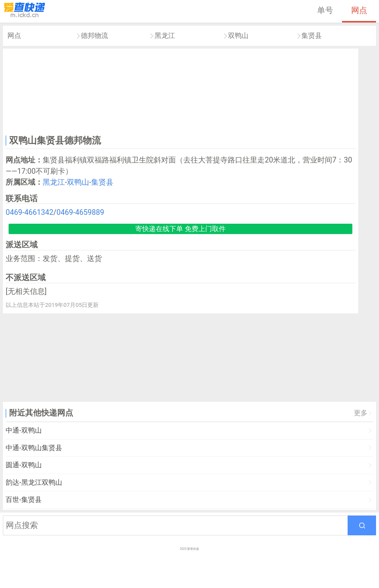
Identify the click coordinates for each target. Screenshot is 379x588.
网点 (359, 10)
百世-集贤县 (24, 500)
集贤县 (312, 36)
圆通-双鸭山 (24, 465)
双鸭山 (238, 36)
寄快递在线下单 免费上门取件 (180, 229)
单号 (325, 10)
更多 (361, 413)
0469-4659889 (80, 212)
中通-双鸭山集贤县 (34, 448)
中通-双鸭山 (24, 430)
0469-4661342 (29, 212)
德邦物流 (94, 36)
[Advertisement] (181, 91)
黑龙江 (165, 36)
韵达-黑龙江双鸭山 (34, 483)
